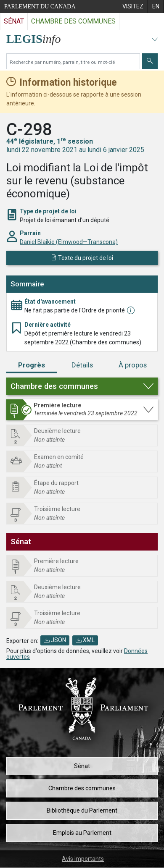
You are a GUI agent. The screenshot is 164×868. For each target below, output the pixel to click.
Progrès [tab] (32, 365)
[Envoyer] (150, 61)
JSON (55, 640)
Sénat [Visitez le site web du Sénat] (14, 21)
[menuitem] (133, 7)
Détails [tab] (82, 365)
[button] (82, 386)
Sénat (82, 766)
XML (85, 640)
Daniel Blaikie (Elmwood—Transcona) (69, 242)
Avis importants (83, 859)
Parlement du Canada (40, 7)
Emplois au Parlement (82, 833)
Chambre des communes (82, 788)
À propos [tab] (133, 365)
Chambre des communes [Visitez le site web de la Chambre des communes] (73, 21)
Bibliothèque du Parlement (82, 810)
